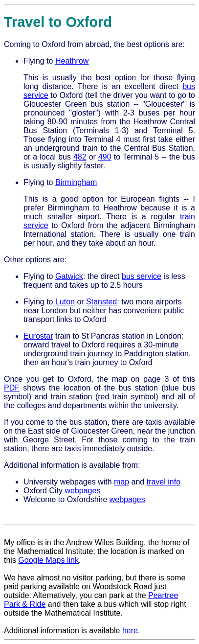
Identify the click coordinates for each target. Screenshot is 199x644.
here (130, 631)
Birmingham (76, 182)
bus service (142, 276)
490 (105, 157)
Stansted (101, 302)
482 (80, 157)
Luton (65, 302)
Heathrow (72, 61)
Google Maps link (48, 560)
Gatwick (69, 276)
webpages (82, 491)
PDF (12, 388)
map (122, 482)
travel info (164, 482)
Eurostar (38, 336)
